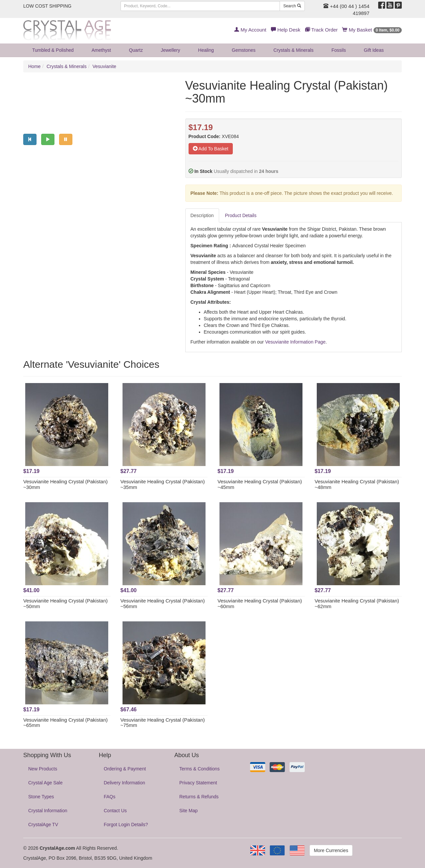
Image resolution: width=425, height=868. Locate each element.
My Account (250, 30)
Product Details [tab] (241, 215)
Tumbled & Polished (53, 50)
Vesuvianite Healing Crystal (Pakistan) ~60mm (260, 603)
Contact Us (115, 811)
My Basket (372, 30)
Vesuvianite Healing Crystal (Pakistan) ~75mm (163, 723)
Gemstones (244, 50)
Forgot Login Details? (126, 825)
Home (34, 66)
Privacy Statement (198, 783)
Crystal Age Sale (45, 783)
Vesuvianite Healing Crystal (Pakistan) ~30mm (65, 484)
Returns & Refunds (199, 797)
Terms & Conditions (199, 769)
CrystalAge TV (43, 825)
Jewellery (170, 50)
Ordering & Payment (125, 769)
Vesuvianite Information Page (295, 342)
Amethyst (101, 50)
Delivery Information (125, 783)
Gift (374, 50)
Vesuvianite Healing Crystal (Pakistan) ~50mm (65, 603)
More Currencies (331, 850)
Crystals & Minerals (294, 50)
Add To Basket (211, 149)
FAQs (110, 797)
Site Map (188, 811)
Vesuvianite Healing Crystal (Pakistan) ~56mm (163, 603)
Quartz (136, 50)
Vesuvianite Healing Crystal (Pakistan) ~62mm (357, 603)
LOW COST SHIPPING (47, 6)
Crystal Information (48, 811)
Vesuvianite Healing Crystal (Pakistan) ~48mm (357, 484)
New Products (43, 769)
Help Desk (286, 30)
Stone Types (41, 797)
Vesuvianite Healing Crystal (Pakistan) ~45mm (260, 484)
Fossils (339, 50)
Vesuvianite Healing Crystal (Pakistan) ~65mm (65, 723)
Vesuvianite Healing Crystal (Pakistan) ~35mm (163, 484)
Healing (206, 50)
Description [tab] (202, 215)
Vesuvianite (105, 66)
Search (292, 6)
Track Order (321, 30)
